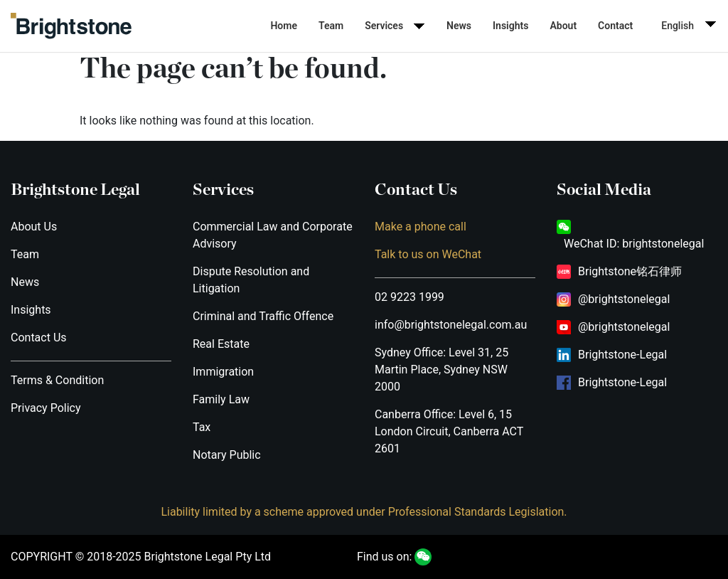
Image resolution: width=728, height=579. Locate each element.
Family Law (221, 399)
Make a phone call (421, 227)
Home (284, 26)
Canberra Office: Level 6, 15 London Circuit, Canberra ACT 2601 (449, 431)
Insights (510, 26)
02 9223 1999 (409, 297)
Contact (615, 26)
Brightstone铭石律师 (630, 271)
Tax (202, 427)
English (678, 26)
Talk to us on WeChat (428, 254)
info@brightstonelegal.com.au (451, 325)
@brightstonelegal (624, 299)
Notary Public (227, 455)
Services (384, 26)
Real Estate (221, 344)
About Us (34, 227)
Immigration (223, 372)
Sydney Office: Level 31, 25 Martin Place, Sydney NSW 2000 (441, 370)
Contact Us (39, 338)
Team (331, 26)
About (563, 26)
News (459, 26)
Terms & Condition (57, 380)
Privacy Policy (46, 408)
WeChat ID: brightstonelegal (634, 244)
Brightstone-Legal (622, 355)
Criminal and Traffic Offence (263, 316)
